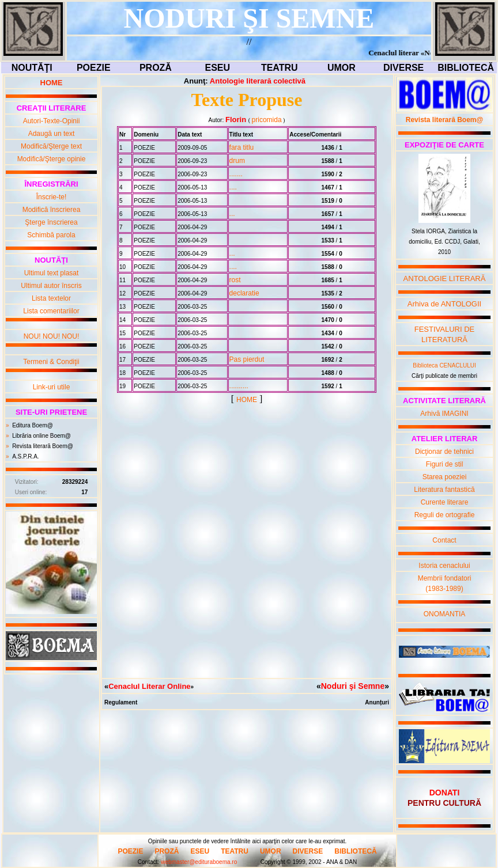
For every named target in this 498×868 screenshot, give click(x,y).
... (232, 214)
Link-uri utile (52, 387)
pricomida (267, 120)
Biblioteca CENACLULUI (444, 365)
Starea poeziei (445, 477)
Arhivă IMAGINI (444, 414)
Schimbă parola (51, 235)
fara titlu (242, 147)
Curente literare (445, 502)
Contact (444, 540)
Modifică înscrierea (52, 210)
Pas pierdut (247, 359)
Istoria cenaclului (444, 566)
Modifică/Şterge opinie (52, 159)
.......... (239, 386)
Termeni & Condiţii (51, 362)
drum (237, 161)
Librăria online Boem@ (41, 436)
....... (236, 174)
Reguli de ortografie (445, 515)
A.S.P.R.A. (26, 456)
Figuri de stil (445, 464)
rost (235, 280)
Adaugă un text (52, 134)
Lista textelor (51, 298)
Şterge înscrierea (51, 222)
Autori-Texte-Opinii (52, 121)
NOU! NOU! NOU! (52, 336)
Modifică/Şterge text (51, 146)
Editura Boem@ (33, 425)
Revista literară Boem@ (43, 446)
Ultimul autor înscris (51, 286)
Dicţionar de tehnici (444, 452)
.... (233, 187)
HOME (247, 400)
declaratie (244, 293)
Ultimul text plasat (52, 273)
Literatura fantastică (444, 490)
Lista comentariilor (51, 311)
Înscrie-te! (52, 197)
